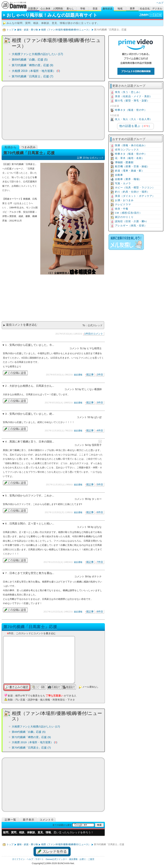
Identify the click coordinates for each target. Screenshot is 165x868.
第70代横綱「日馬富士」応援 (30, 627)
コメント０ (47, 820)
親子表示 (29, 820)
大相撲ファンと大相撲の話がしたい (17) (37, 54)
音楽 (95, 9)
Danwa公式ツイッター (57, 859)
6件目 (100, 512)
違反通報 (78, 375)
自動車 (119, 175)
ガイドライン (18, 859)
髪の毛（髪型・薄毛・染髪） (132, 101)
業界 (132, 9)
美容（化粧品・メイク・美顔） (134, 96)
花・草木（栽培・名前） (130, 158)
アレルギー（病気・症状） (131, 226)
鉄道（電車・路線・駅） (130, 171)
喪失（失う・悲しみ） (128, 92)
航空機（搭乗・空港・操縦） (132, 166)
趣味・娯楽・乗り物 (27, 30)
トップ (10, 30)
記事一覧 (10, 820)
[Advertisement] (53, 113)
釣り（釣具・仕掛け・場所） (132, 192)
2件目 (100, 375)
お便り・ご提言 (87, 859)
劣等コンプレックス (127, 150)
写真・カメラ (123, 183)
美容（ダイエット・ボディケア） (135, 196)
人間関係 (58, 9)
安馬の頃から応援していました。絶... (32, 414)
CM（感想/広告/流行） (129, 213)
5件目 (100, 484)
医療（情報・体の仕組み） (131, 145)
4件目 (100, 430)
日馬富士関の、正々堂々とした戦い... (32, 524)
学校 (83, 9)
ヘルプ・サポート (35, 859)
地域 (120, 9)
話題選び (33, 9)
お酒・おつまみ (124, 200)
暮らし (70, 9)
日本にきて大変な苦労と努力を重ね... (32, 573)
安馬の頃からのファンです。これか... (32, 496)
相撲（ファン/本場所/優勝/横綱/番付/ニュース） (66, 30)
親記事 (90, 375)
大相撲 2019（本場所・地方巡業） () (36, 71)
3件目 (100, 402)
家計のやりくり (124, 217)
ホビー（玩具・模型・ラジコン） (135, 188)
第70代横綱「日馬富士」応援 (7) (32, 76)
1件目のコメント (94, 334)
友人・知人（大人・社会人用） (134, 119)
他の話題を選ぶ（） (135, 126)
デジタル (157, 9)
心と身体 (45, 9)
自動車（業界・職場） (128, 179)
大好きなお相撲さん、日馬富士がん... (32, 386)
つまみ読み (29, 147)
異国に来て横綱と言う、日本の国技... (32, 442)
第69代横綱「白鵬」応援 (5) (30, 60)
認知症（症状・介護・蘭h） (132, 221)
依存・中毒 (122, 209)
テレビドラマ (123, 205)
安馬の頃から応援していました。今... (32, 345)
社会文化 (145, 9)
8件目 (100, 612)
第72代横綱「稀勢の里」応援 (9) (32, 65)
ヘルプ (160, 3)
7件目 (100, 562)
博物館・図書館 (124, 162)
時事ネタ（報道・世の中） (131, 110)
